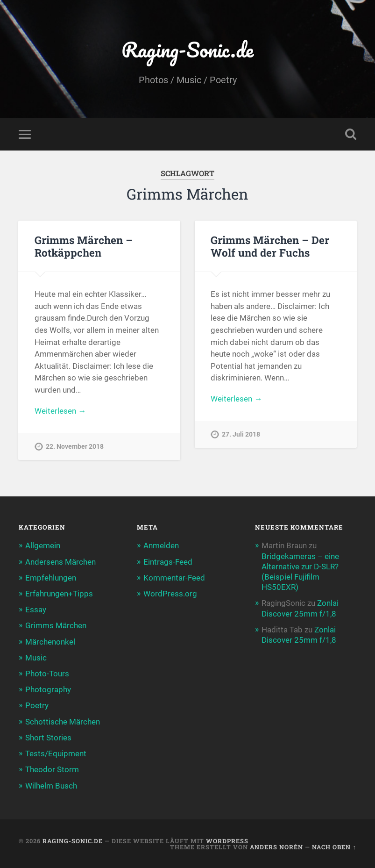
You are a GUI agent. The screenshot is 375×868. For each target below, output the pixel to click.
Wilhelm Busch (51, 786)
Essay (36, 610)
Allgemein (43, 545)
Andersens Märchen (60, 562)
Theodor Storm (52, 769)
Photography (48, 689)
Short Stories (48, 738)
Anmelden (161, 545)
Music (36, 658)
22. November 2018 (75, 447)
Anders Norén (276, 847)
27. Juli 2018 (241, 434)
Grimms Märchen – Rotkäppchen (84, 246)
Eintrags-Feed (168, 562)
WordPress (227, 841)
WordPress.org (170, 594)
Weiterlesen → (60, 411)
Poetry (37, 705)
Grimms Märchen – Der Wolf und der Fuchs (270, 246)
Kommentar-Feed (174, 578)
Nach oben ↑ (334, 847)
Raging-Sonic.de (187, 49)
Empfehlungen (51, 578)
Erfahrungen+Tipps (59, 594)
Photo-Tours (47, 674)
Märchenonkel (50, 642)
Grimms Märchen (56, 625)
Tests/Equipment (56, 753)
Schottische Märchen (63, 722)
